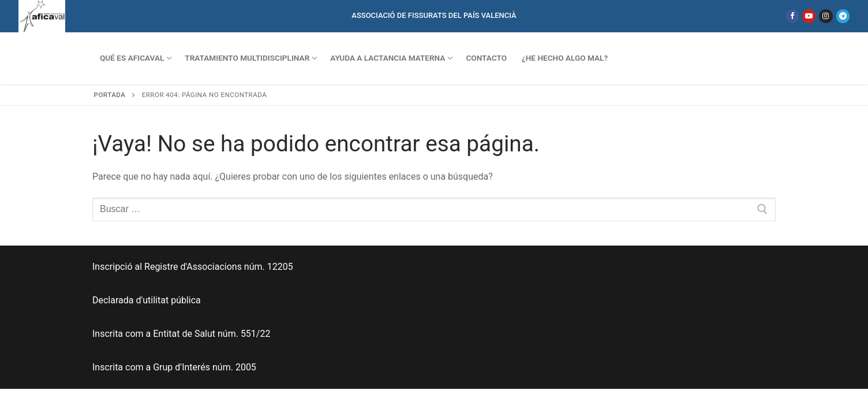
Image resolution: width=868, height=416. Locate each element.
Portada (110, 95)
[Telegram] (843, 16)
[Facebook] (792, 16)
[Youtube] (809, 16)
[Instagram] (826, 16)
